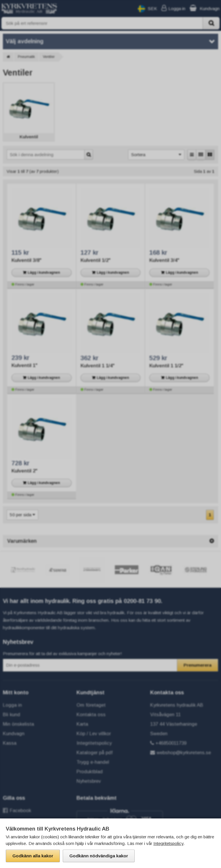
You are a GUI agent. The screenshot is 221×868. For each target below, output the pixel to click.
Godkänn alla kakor (33, 856)
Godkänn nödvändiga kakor (99, 856)
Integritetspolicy (168, 843)
